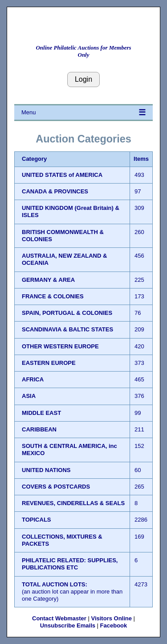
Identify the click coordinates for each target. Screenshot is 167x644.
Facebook (114, 625)
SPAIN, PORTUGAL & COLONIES (67, 313)
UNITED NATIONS (46, 470)
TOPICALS (37, 520)
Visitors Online (111, 618)
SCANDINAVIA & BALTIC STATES (67, 329)
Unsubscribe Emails (68, 625)
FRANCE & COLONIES (53, 296)
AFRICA (33, 379)
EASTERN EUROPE (49, 363)
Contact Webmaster (59, 618)
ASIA (29, 396)
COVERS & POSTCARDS (56, 487)
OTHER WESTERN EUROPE (60, 346)
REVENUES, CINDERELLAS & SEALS (73, 503)
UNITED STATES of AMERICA (62, 175)
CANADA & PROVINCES (55, 191)
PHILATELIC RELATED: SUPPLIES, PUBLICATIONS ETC (70, 564)
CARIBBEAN (39, 429)
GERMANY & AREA (48, 280)
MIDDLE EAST (41, 413)
